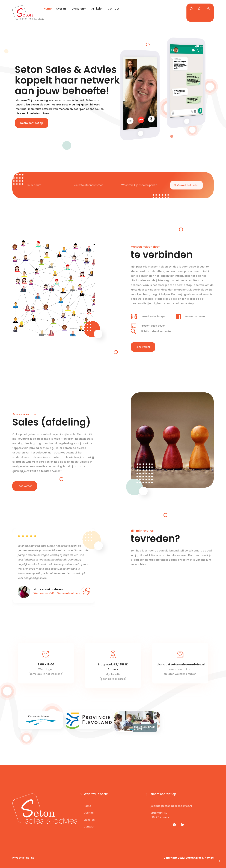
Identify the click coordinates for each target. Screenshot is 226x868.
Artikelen (97, 9)
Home (48, 9)
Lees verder (143, 347)
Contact (114, 9)
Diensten (79, 9)
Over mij (62, 9)
